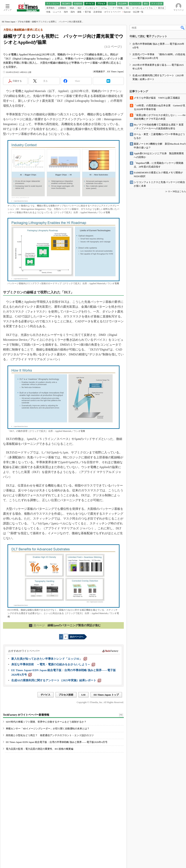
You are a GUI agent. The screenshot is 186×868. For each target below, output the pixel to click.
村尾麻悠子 (99, 72)
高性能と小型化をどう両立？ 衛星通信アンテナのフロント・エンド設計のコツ (50, 735)
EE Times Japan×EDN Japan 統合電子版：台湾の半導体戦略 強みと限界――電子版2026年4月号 (57, 742)
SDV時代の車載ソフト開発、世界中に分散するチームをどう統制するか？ (46, 722)
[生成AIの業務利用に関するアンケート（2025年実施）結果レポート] (56, 680)
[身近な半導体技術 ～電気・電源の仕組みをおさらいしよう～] (53, 664)
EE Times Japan (9, 22)
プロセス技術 (24, 22)
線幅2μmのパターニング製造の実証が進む (65, 625)
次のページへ (77, 637)
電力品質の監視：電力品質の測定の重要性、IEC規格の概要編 (40, 749)
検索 (183, 28)
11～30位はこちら (177, 191)
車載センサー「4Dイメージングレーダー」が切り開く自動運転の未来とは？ (48, 729)
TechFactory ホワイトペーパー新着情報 (26, 715)
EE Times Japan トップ (106, 695)
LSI (84, 695)
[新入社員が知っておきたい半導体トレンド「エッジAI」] (49, 659)
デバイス (45, 695)
